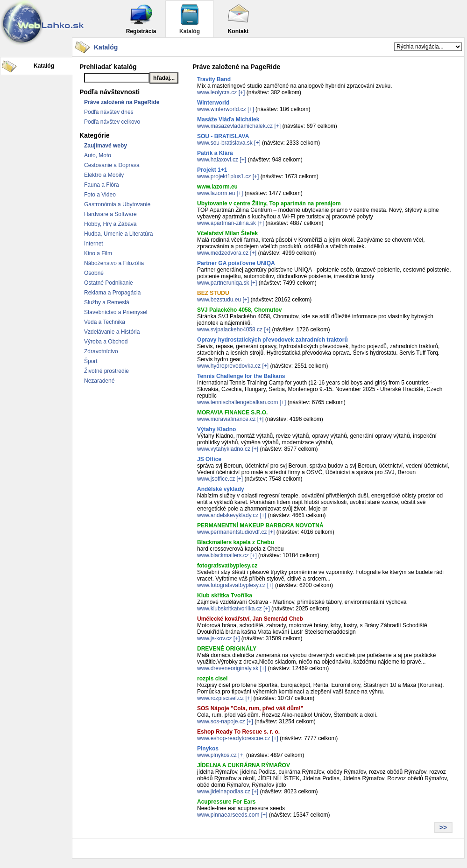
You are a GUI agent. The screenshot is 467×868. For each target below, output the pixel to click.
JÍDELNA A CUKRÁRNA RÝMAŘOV (244, 765)
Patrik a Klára (215, 153)
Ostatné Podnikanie (109, 283)
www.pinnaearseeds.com (228, 815)
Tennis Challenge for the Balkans (241, 376)
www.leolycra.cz (217, 92)
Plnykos (208, 749)
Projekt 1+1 (212, 170)
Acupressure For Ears (226, 802)
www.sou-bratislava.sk (225, 143)
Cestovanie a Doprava (112, 165)
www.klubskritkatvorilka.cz (230, 609)
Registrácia (141, 19)
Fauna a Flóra (102, 185)
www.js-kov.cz (214, 638)
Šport (91, 361)
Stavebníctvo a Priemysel (116, 312)
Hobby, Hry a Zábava (110, 224)
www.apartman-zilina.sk (226, 223)
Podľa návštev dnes (109, 112)
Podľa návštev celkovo (112, 122)
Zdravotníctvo (101, 351)
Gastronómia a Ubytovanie (117, 204)
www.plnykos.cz (217, 755)
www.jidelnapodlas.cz (224, 791)
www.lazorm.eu (217, 187)
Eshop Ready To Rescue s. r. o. (238, 732)
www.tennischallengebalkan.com (237, 402)
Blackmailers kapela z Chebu (236, 542)
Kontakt (238, 19)
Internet (94, 244)
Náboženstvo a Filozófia (114, 263)
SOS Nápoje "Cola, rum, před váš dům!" (250, 708)
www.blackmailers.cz (223, 555)
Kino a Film (98, 253)
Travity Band (214, 79)
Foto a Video (100, 195)
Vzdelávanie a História (112, 332)
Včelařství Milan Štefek (227, 233)
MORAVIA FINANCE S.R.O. (232, 413)
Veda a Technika (105, 322)
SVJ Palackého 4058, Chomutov (239, 310)
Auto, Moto (98, 155)
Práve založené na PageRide (122, 102)
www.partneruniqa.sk (223, 283)
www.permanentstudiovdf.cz (232, 532)
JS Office (209, 459)
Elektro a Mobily (104, 175)
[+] (242, 92)
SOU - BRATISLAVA (223, 136)
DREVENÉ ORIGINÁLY (227, 649)
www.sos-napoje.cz (221, 721)
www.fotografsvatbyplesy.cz (231, 585)
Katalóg (190, 19)
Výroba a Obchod (106, 342)
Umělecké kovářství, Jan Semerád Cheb (250, 619)
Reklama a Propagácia (112, 293)
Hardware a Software (110, 214)
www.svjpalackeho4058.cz (230, 329)
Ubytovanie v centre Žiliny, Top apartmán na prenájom (269, 203)
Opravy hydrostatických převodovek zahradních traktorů (272, 340)
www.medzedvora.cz (223, 253)
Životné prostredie (106, 371)
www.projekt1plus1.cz (224, 176)
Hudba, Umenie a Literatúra (118, 234)
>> (443, 827)
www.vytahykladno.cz (224, 449)
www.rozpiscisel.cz (220, 698)
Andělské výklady (221, 489)
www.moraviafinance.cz (226, 419)
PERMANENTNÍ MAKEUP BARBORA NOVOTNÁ (260, 525)
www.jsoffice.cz (216, 479)
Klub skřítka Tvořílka (225, 595)
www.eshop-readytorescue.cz (234, 738)
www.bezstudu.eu (219, 300)
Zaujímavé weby (106, 146)
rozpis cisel (212, 679)
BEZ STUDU (213, 293)
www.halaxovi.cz (218, 160)
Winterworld (213, 103)
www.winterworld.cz (222, 109)
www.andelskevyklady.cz (228, 515)
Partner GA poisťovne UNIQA (236, 263)
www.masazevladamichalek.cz (235, 126)
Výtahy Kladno (216, 429)
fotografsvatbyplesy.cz (227, 566)
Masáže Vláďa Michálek (228, 119)
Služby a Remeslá (107, 302)
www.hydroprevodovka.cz (229, 366)
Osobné (94, 273)
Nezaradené (99, 381)
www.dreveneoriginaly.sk (228, 668)
